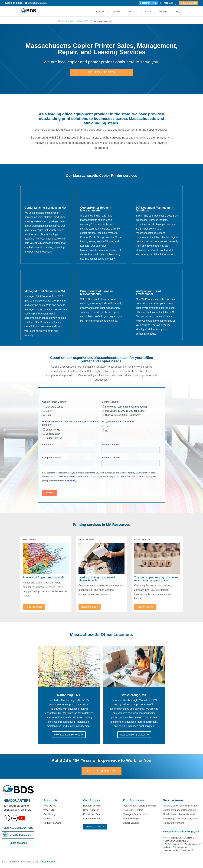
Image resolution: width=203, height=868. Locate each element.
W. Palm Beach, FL (173, 844)
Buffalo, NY (182, 847)
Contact (168, 3)
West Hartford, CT (173, 838)
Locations (163, 12)
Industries (133, 12)
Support (116, 12)
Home (61, 21)
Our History (49, 814)
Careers (48, 819)
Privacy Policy (47, 862)
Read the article (34, 607)
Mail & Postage (131, 819)
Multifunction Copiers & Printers (140, 806)
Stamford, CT (189, 838)
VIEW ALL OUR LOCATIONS (18, 828)
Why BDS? (49, 810)
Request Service (92, 806)
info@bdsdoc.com (21, 835)
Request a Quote (188, 3)
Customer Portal (149, 3)
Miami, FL (169, 841)
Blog (178, 12)
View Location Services (67, 735)
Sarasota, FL (182, 841)
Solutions (100, 12)
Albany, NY (170, 847)
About (148, 12)
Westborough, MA (192, 844)
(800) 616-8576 (15, 3)
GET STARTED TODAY (101, 771)
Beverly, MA (83, 21)
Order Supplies (91, 810)
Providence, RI (187, 850)
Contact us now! (94, 827)
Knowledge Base (92, 814)
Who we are (50, 806)
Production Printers (133, 810)
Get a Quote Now (101, 72)
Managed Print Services (136, 814)
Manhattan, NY (172, 850)
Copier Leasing (131, 823)
